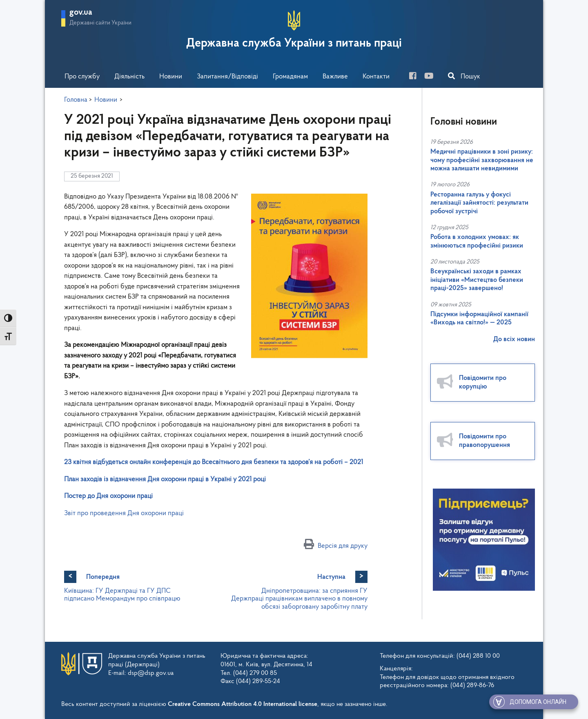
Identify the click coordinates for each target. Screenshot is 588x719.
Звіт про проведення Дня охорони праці (124, 513)
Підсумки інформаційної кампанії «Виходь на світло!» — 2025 (479, 318)
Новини (171, 77)
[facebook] (416, 77)
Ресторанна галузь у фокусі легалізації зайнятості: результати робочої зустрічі (479, 203)
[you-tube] (432, 77)
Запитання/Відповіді (227, 77)
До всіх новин (514, 339)
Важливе (335, 77)
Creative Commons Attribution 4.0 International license (243, 704)
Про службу (82, 77)
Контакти (376, 77)
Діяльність (129, 77)
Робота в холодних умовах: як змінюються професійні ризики (477, 241)
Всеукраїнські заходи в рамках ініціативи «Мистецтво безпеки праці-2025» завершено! (477, 280)
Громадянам (290, 77)
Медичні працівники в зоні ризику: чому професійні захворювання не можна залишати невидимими (482, 160)
